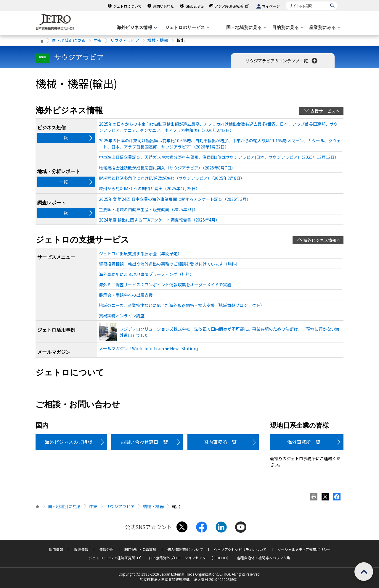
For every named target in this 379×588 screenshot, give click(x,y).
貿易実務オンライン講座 (122, 316)
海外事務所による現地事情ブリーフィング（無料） (146, 274)
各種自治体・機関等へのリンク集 (264, 558)
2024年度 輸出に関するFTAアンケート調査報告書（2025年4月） (159, 220)
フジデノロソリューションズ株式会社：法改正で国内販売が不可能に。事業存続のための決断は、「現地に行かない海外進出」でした (229, 332)
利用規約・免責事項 (140, 549)
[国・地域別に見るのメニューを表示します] (246, 28)
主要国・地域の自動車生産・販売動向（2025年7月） (148, 209)
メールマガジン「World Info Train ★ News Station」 (150, 348)
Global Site (194, 6)
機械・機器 (158, 40)
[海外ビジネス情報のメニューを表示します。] (136, 28)
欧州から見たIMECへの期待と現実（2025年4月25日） (149, 188)
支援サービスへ (325, 111)
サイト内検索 (286, 1)
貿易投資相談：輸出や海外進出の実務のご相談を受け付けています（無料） (169, 264)
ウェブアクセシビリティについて (240, 549)
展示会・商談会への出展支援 (126, 295)
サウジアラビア (125, 40)
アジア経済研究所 (232, 6)
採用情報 (56, 549)
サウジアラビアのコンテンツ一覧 (282, 61)
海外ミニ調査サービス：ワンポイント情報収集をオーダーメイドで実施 (165, 285)
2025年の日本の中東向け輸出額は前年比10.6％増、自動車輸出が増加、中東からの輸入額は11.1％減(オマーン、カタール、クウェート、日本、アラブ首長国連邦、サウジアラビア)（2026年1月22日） (220, 144)
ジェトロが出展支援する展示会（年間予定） (140, 253)
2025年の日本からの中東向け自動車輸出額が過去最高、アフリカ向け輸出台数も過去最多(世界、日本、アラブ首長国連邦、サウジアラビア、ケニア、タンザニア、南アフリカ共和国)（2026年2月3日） (218, 127)
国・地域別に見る (69, 40)
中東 (98, 40)
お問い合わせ (163, 6)
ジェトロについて (127, 6)
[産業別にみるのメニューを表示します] (324, 28)
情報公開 (106, 549)
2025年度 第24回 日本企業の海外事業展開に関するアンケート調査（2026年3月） (175, 199)
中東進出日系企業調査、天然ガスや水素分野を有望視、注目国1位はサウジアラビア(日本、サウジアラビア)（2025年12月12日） (219, 157)
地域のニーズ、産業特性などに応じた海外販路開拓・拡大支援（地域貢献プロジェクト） (182, 305)
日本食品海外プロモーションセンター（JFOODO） (190, 558)
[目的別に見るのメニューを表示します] (287, 28)
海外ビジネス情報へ (322, 240)
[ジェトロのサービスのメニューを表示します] (187, 28)
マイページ (271, 6)
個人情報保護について (185, 549)
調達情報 (81, 549)
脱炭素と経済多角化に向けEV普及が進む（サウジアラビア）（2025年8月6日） (172, 178)
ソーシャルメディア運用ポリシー (304, 549)
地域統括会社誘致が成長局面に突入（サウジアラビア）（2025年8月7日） (167, 168)
